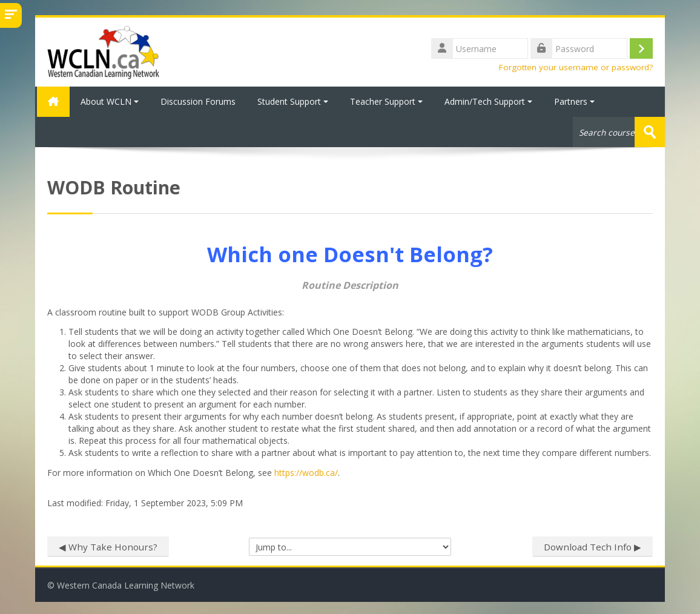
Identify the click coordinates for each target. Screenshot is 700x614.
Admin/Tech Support (488, 101)
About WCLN (110, 101)
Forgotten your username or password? (576, 67)
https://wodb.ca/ (306, 472)
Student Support (293, 101)
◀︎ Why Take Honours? (108, 546)
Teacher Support (386, 101)
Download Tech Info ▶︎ (593, 546)
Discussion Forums (198, 101)
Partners (574, 101)
